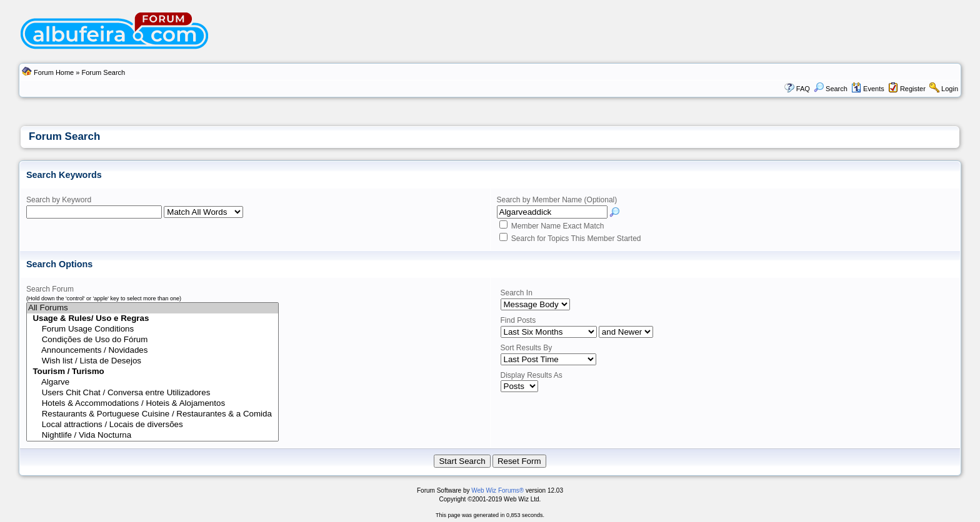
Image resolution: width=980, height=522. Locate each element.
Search (831, 89)
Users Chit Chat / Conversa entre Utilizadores (152, 393)
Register (913, 89)
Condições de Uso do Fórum (152, 340)
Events (868, 89)
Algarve (152, 382)
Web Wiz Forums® (497, 490)
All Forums (152, 308)
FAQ (803, 89)
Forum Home (54, 72)
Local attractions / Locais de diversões (152, 425)
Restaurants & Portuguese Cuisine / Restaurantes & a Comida (152, 414)
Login (950, 89)
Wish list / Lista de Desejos (152, 361)
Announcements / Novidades (152, 351)
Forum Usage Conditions (152, 329)
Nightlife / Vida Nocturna (152, 436)
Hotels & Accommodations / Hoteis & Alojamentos (152, 404)
